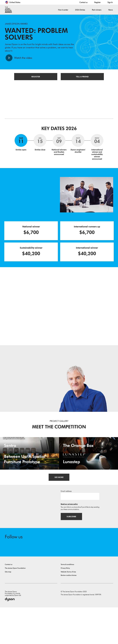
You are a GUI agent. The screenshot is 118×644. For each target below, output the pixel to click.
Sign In (110, 2)
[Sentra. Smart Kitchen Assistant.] (29, 456)
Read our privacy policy (69, 540)
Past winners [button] (97, 10)
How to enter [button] (63, 10)
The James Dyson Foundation (15, 605)
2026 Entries (80, 10)
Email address (66, 527)
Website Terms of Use (68, 608)
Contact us (83, 2)
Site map (8, 608)
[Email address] (80, 532)
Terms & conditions (67, 601)
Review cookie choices (69, 612)
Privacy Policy (65, 605)
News (111, 10)
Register (97, 2)
